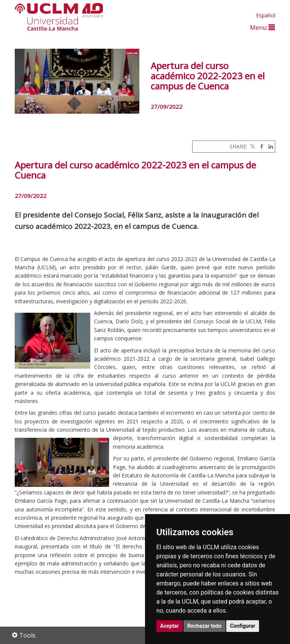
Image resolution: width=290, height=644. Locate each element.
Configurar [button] (243, 626)
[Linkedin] (269, 146)
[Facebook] (260, 146)
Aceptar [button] (170, 626)
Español (266, 15)
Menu (262, 27)
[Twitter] (252, 146)
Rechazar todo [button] (204, 626)
